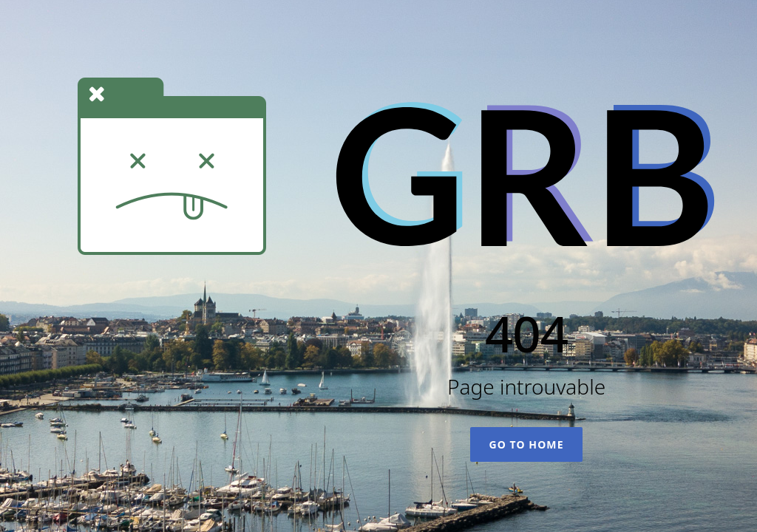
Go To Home (526, 444)
